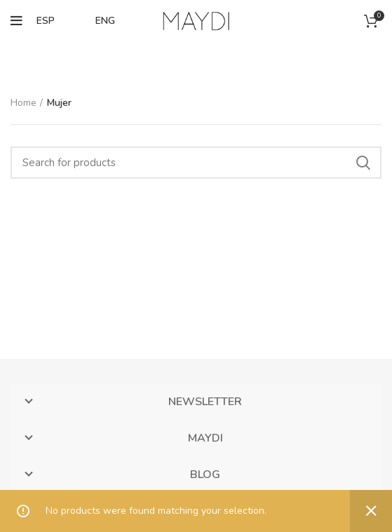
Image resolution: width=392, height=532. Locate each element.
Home (23, 103)
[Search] (196, 163)
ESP (46, 21)
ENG (105, 21)
